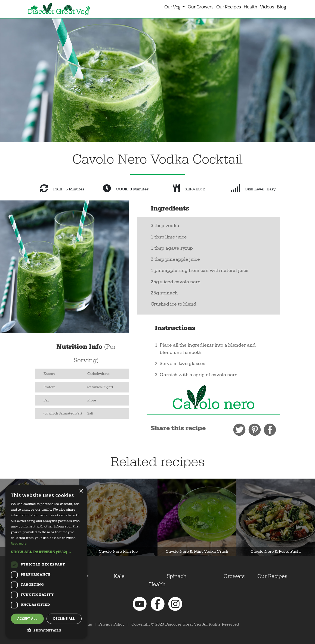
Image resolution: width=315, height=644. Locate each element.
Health (251, 7)
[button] (46, 552)
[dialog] (46, 562)
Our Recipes (229, 7)
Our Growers (201, 7)
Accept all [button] (27, 619)
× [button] (81, 491)
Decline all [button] (64, 619)
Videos (267, 7)
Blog (281, 7)
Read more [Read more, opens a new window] (19, 543)
